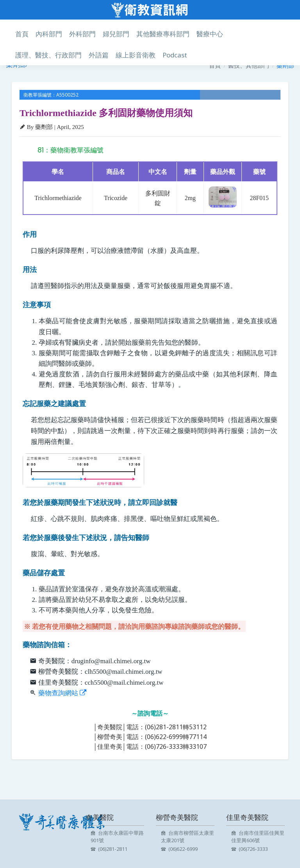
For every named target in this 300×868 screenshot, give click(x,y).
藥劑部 (285, 65)
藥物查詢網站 (62, 693)
